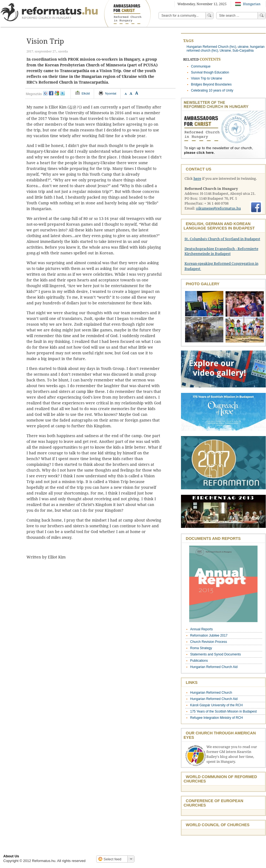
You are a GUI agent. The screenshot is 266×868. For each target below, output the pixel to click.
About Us (11, 856)
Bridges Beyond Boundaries (211, 84)
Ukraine (225, 51)
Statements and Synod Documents (216, 654)
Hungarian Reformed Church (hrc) (211, 47)
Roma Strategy (201, 648)
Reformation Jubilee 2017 (209, 635)
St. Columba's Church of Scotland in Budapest (222, 239)
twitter (63, 93)
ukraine (243, 47)
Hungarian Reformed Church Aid (214, 667)
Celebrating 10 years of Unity (212, 90)
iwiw (45, 93)
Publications (199, 661)
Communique (201, 66)
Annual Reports (202, 629)
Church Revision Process (209, 642)
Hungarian (248, 4)
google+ (57, 93)
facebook (51, 93)
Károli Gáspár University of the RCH (217, 705)
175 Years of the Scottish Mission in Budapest (224, 711)
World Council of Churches (218, 825)
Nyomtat (111, 93)
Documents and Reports (213, 539)
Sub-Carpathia (243, 51)
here (197, 179)
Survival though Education (210, 72)
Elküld (86, 93)
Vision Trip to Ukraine (207, 78)
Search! (262, 16)
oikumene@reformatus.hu (218, 208)
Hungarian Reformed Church (211, 693)
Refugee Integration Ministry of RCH (217, 718)
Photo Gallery (203, 284)
